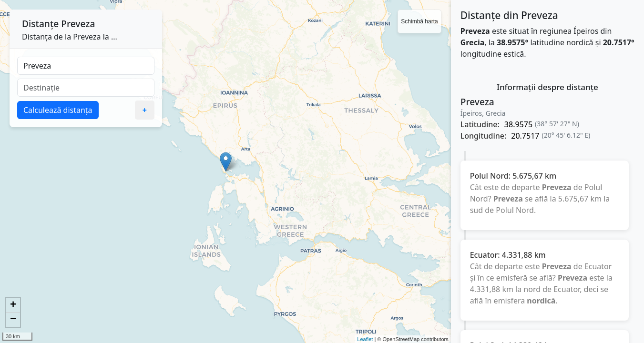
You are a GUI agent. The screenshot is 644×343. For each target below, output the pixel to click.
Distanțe (40, 24)
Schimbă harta (419, 21)
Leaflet (365, 339)
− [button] (13, 320)
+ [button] (13, 305)
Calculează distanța (58, 110)
